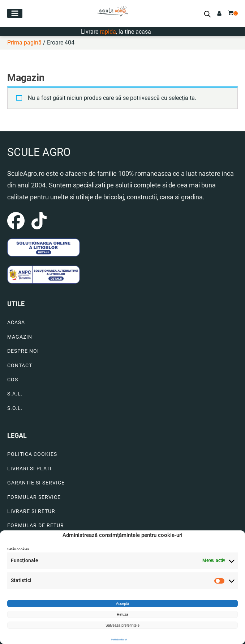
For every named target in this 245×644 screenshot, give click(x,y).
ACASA (16, 323)
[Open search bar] (207, 14)
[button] (15, 13)
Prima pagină (24, 43)
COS (13, 380)
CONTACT (20, 366)
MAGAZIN (20, 337)
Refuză (122, 615)
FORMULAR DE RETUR (36, 526)
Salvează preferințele (122, 625)
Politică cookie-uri (119, 639)
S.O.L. (15, 408)
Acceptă (122, 604)
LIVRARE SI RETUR (31, 511)
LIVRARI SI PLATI (29, 469)
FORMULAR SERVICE (34, 497)
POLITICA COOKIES (32, 454)
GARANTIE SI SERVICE (36, 483)
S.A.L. (15, 394)
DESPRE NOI (23, 351)
